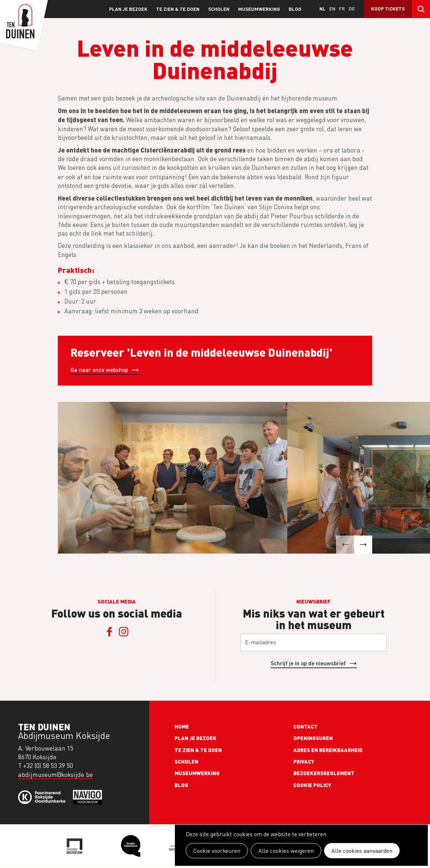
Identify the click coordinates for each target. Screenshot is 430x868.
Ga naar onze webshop (99, 369)
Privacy (304, 761)
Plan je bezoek (128, 9)
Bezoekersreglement (324, 773)
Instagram (124, 632)
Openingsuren (313, 738)
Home (182, 726)
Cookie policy (312, 785)
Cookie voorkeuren (217, 851)
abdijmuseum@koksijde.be (55, 775)
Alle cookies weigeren (286, 851)
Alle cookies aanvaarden (362, 851)
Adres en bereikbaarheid (328, 750)
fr (342, 8)
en (332, 8)
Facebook (109, 632)
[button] (345, 545)
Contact (306, 726)
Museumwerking (259, 9)
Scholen (219, 9)
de (352, 8)
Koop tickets (388, 8)
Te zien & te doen (178, 9)
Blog (295, 9)
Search (421, 9)
